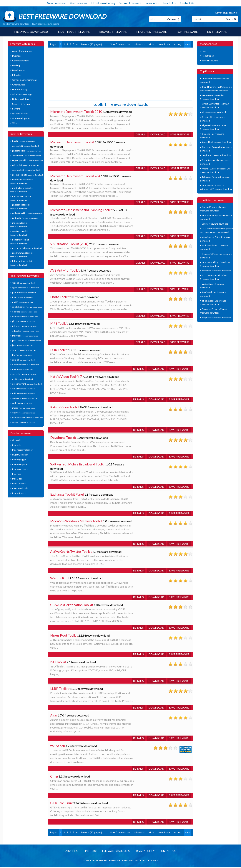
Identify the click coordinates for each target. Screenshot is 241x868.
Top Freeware (188, 32)
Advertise (70, 852)
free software (19, 493)
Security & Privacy (21, 104)
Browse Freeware (113, 32)
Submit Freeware (130, 3)
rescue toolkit (28, 175)
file (22, 355)
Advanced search (225, 13)
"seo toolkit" (27, 156)
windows (25, 317)
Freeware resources (116, 852)
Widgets (16, 123)
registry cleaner (20, 455)
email (23, 389)
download (26, 365)
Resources (152, 3)
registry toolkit (28, 160)
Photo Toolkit (60, 298)
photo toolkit (27, 151)
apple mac (26, 288)
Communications (21, 61)
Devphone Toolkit (63, 439)
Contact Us (187, 3)
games (24, 293)
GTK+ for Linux (61, 804)
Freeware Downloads (29, 32)
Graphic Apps (19, 85)
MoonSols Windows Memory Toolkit (76, 522)
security (25, 374)
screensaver (27, 384)
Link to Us (169, 3)
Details (138, 135)
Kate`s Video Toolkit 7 (66, 378)
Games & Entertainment (24, 80)
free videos (18, 479)
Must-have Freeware (73, 32)
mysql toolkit (27, 248)
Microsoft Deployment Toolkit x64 (75, 176)
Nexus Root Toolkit (64, 636)
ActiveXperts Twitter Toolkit (71, 553)
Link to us (89, 852)
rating (178, 44)
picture (24, 321)
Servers (16, 109)
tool (23, 370)
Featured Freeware (152, 32)
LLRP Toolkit (59, 690)
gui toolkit (25, 146)
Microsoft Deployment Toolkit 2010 (76, 112)
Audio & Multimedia (22, 51)
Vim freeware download (214, 112)
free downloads (20, 488)
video (23, 283)
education (26, 331)
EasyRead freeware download (217, 271)
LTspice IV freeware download (217, 155)
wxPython (58, 747)
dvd (23, 379)
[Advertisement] (76, 74)
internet (25, 326)
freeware (25, 336)
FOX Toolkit (59, 351)
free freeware (19, 484)
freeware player (20, 469)
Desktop (16, 66)
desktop (25, 312)
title (152, 44)
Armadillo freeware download (217, 142)
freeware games (20, 464)
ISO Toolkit (58, 663)
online (24, 413)
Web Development (21, 118)
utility (23, 394)
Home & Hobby (20, 90)
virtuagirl (17, 440)
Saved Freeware (210, 61)
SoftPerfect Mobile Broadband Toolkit (78, 465)
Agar (54, 716)
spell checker (27, 307)
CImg (54, 777)
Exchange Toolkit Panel (67, 495)
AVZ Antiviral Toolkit (65, 271)
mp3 (23, 302)
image (24, 408)
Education (17, 75)
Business (17, 56)
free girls (17, 445)
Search (230, 19)
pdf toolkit (26, 165)
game (23, 360)
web (23, 403)
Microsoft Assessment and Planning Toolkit (81, 210)
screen (24, 422)
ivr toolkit (25, 218)
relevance (140, 44)
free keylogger (19, 460)
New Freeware (56, 3)
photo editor (27, 341)
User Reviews (78, 3)
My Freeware (219, 32)
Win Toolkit (58, 579)
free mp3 (17, 474)
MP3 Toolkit (59, 324)
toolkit (24, 141)
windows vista (28, 418)
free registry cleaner (22, 450)
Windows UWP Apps (22, 94)
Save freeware (179, 135)
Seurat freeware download (215, 224)
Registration (208, 56)
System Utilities (20, 114)
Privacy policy (146, 852)
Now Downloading (103, 3)
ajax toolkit (26, 170)
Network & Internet (22, 99)
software (25, 398)
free (23, 297)
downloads (164, 44)
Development (19, 70)
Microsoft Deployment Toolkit (72, 142)
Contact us (170, 852)
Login (205, 51)
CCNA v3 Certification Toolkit (72, 606)
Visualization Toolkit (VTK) (69, 244)
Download (156, 135)
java (23, 345)
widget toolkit (27, 213)
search (24, 350)
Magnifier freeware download (217, 318)
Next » (85, 44)
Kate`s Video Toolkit (65, 408)
